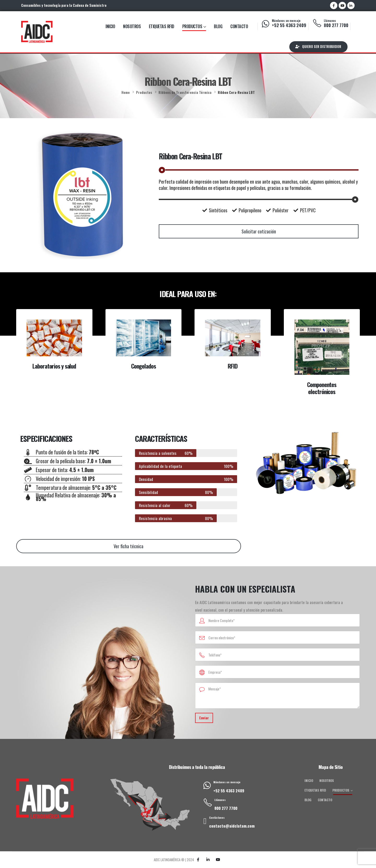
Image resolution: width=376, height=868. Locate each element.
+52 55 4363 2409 (289, 25)
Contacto (239, 26)
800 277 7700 (336, 25)
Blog (218, 26)
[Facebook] (334, 5)
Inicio (110, 26)
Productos (192, 26)
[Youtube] (342, 5)
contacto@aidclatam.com (232, 826)
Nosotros (132, 26)
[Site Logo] (37, 32)
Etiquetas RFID (161, 26)
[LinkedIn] (351, 5)
